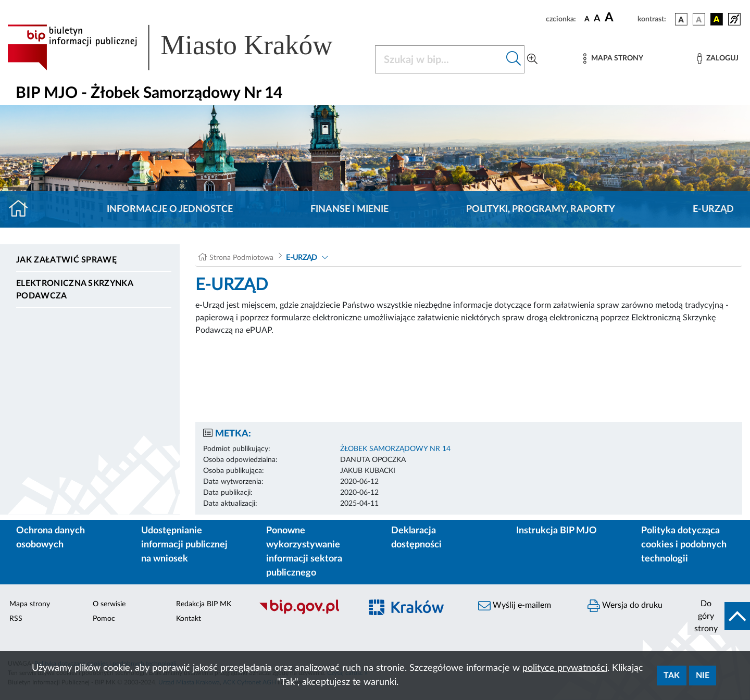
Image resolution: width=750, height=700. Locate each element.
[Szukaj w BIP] (439, 59)
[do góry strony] (719, 616)
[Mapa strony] (613, 59)
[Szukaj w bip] (514, 59)
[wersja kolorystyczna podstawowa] (681, 19)
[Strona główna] (23, 209)
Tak (672, 676)
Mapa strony (30, 604)
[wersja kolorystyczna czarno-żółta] (717, 19)
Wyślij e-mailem (515, 606)
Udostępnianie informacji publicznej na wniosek (184, 545)
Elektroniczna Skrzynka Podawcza (74, 290)
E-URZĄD (713, 209)
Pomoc (104, 619)
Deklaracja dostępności (416, 538)
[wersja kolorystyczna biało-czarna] (699, 19)
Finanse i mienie (349, 209)
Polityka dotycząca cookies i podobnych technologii (684, 545)
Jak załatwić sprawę (66, 260)
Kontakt (189, 619)
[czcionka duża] (620, 18)
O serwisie (109, 604)
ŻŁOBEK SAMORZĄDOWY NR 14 (395, 449)
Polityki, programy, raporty (541, 209)
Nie (703, 676)
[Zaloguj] (718, 59)
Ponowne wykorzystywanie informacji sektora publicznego (304, 552)
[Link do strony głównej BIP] (185, 47)
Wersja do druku (625, 606)
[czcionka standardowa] (587, 19)
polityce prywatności (565, 668)
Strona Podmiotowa (241, 258)
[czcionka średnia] (597, 19)
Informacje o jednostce (170, 209)
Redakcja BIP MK (204, 604)
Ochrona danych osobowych (51, 538)
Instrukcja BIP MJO (557, 531)
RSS (16, 619)
